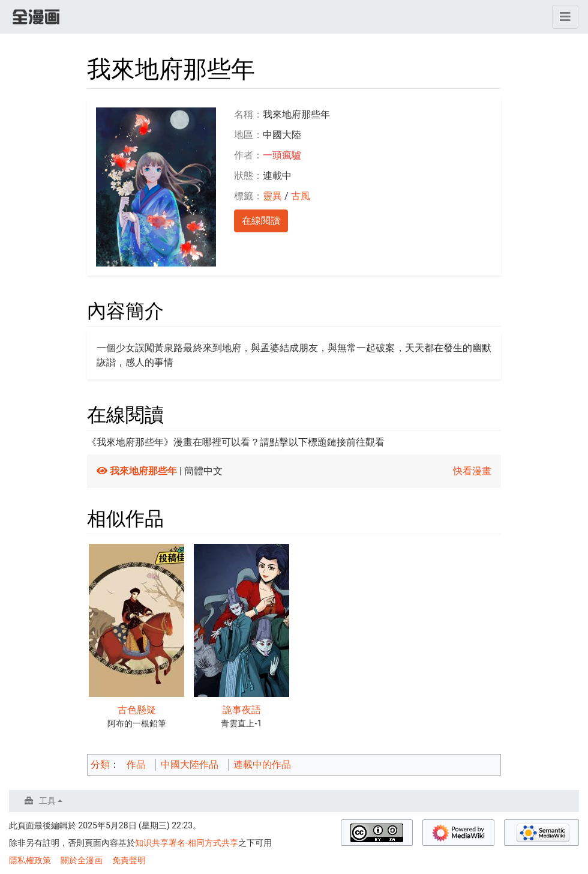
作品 (136, 764)
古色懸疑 (137, 710)
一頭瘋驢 (282, 155)
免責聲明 (129, 860)
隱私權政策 (30, 860)
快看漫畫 (472, 471)
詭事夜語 (242, 710)
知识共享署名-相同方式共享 (187, 843)
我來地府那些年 (143, 471)
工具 (47, 801)
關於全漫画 (82, 860)
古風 (301, 196)
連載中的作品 (262, 764)
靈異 (272, 196)
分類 (100, 764)
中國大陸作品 (190, 764)
